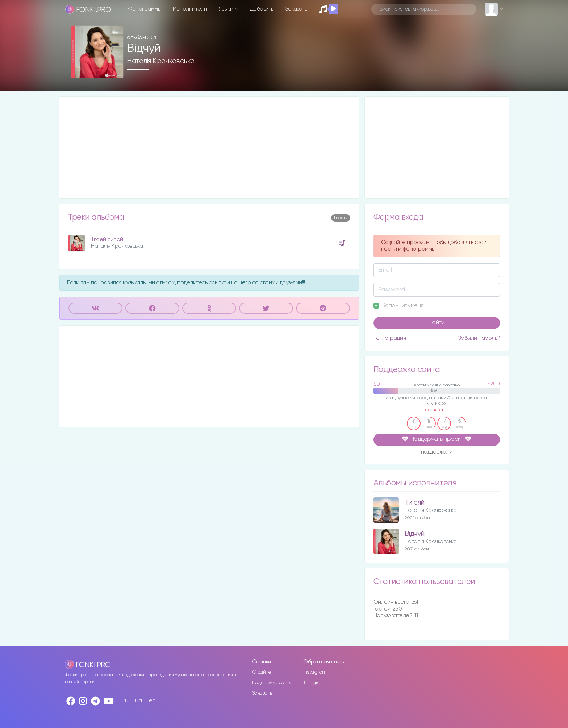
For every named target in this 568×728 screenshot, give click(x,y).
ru (126, 701)
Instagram (315, 672)
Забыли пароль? (479, 338)
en (152, 701)
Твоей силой (107, 239)
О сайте (262, 672)
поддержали (437, 452)
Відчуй (415, 534)
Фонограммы (145, 9)
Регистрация (390, 338)
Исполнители (190, 9)
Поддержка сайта (272, 683)
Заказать (296, 9)
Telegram (314, 683)
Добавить (262, 9)
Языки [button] (227, 9)
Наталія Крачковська (161, 61)
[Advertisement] (209, 148)
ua (138, 701)
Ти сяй (415, 503)
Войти (437, 323)
